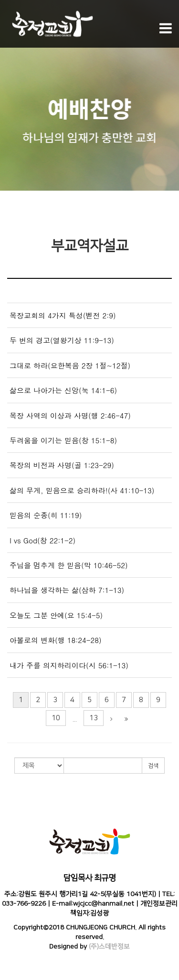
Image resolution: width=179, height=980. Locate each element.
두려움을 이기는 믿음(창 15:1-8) (63, 440)
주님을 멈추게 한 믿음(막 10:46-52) (69, 565)
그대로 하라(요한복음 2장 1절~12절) (70, 365)
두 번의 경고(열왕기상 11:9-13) (62, 340)
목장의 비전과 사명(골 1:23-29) (62, 465)
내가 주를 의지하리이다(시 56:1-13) (69, 665)
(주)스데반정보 (109, 947)
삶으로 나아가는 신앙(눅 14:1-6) (63, 390)
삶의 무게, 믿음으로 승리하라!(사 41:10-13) (82, 490)
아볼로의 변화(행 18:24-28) (56, 640)
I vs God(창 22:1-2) (42, 540)
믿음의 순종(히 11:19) (46, 515)
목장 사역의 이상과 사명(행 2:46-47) (70, 415)
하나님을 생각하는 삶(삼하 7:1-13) (67, 590)
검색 (153, 766)
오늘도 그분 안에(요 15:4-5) (56, 615)
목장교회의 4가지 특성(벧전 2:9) (63, 315)
